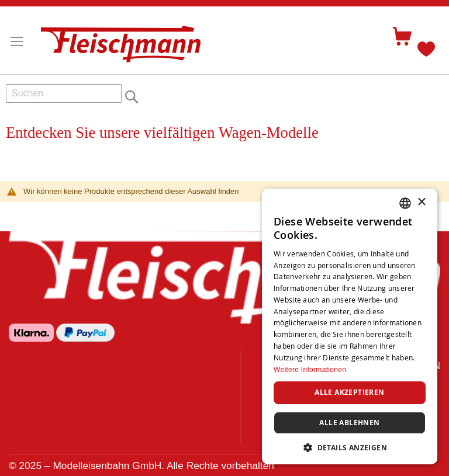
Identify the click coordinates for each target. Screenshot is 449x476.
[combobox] (64, 93)
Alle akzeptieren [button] (349, 392)
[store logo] (126, 39)
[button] (350, 447)
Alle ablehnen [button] (349, 423)
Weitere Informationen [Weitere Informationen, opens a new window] (310, 370)
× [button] (421, 202)
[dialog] (350, 326)
